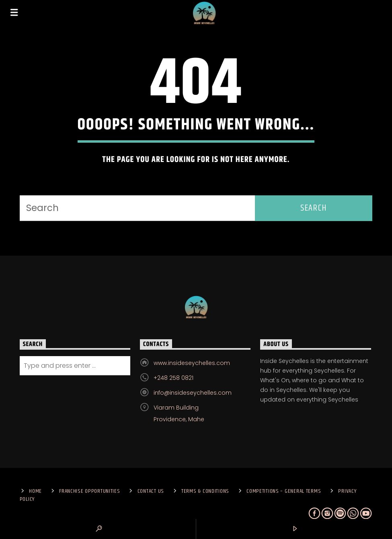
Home (35, 491)
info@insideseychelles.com (193, 393)
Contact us (151, 491)
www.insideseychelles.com (192, 363)
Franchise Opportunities (90, 491)
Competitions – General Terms (284, 491)
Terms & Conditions (205, 491)
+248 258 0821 (173, 378)
